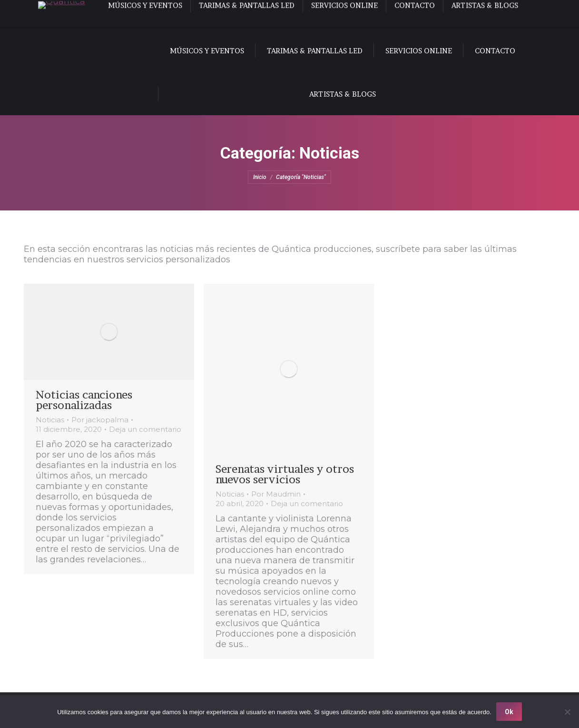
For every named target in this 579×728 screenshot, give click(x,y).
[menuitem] (47, 15)
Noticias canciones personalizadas (84, 400)
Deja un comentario (145, 429)
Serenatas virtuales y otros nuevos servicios (285, 474)
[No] (567, 712)
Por (100, 420)
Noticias (50, 420)
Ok (509, 712)
